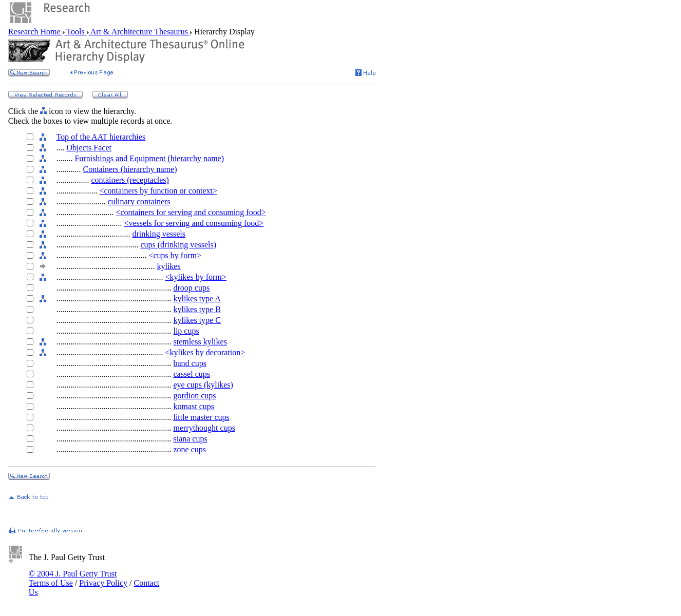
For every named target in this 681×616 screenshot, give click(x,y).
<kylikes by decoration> (205, 352)
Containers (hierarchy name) (130, 169)
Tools (76, 32)
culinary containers (139, 201)
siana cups (190, 439)
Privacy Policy (103, 583)
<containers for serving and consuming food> (191, 212)
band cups (190, 363)
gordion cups (194, 396)
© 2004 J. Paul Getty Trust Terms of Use (73, 578)
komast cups (194, 406)
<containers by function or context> (158, 191)
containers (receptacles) (130, 180)
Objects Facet (89, 148)
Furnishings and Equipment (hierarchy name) (149, 158)
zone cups (190, 449)
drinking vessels (159, 234)
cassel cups (192, 374)
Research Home (35, 32)
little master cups (201, 417)
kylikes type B (197, 309)
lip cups (186, 331)
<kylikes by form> (195, 277)
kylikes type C (197, 320)
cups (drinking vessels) (178, 245)
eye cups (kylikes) (203, 385)
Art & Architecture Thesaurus (139, 32)
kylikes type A (197, 299)
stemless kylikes (200, 342)
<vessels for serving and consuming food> (194, 223)
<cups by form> (175, 255)
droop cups (191, 288)
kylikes (168, 266)
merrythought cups (204, 428)
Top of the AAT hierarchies (101, 137)
